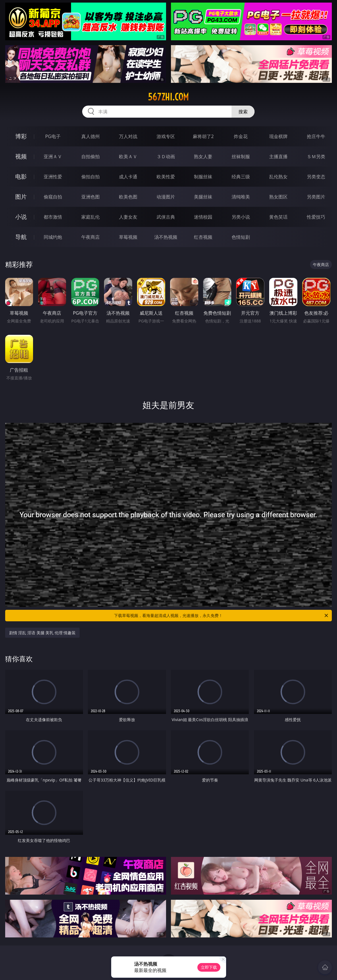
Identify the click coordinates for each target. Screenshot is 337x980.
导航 (21, 237)
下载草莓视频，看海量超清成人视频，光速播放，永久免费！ (222, 616)
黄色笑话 (278, 217)
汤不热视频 (166, 237)
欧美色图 (128, 197)
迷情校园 (203, 217)
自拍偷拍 (90, 156)
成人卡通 (128, 177)
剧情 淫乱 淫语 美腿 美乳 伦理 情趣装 (43, 633)
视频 (21, 156)
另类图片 (316, 197)
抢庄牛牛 (316, 136)
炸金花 (241, 136)
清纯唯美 (241, 197)
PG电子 (53, 136)
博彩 (21, 136)
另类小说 (241, 217)
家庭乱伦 (90, 217)
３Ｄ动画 (166, 156)
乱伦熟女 (278, 177)
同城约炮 (53, 237)
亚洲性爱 (53, 177)
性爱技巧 (316, 217)
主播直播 (278, 156)
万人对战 (128, 136)
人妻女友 (128, 217)
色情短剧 (241, 237)
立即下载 (209, 967)
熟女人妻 (203, 156)
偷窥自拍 (53, 197)
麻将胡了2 (203, 136)
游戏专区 (166, 136)
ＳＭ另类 (316, 156)
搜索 (243, 112)
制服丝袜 (203, 177)
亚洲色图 (90, 197)
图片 (21, 197)
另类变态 (316, 177)
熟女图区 (278, 197)
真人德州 (90, 136)
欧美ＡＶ (128, 156)
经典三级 (241, 177)
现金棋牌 (278, 136)
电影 (21, 176)
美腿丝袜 (203, 197)
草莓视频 (128, 237)
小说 (21, 217)
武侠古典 (166, 217)
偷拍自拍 (90, 177)
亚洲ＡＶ (53, 156)
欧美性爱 (166, 177)
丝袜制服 (241, 156)
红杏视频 (203, 237)
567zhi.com (168, 97)
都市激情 (53, 217)
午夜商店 (90, 237)
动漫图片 (166, 197)
